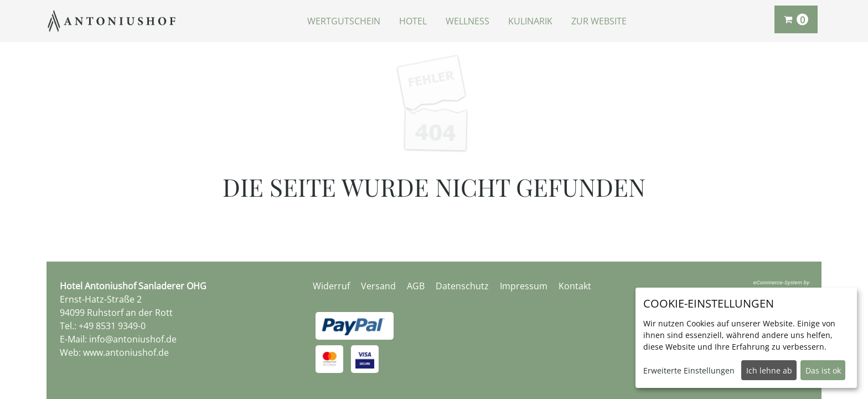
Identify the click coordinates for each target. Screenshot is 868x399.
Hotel (413, 21)
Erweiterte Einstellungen (689, 370)
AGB (416, 286)
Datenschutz (462, 286)
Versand (378, 286)
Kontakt (575, 286)
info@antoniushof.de (133, 339)
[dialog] (746, 338)
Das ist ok (823, 370)
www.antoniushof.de (126, 352)
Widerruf (331, 286)
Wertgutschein (344, 21)
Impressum (524, 286)
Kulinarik (530, 21)
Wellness (467, 21)
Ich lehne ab (769, 370)
